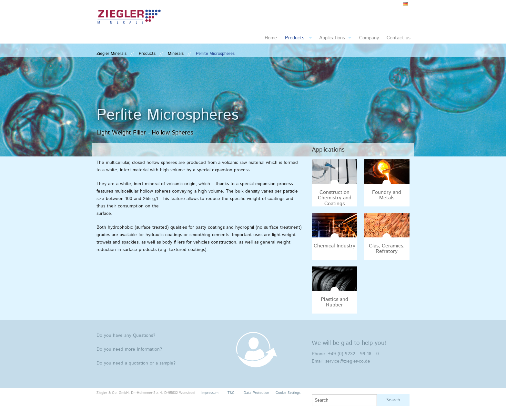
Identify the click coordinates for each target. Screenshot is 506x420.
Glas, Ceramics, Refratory (387, 249)
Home (271, 38)
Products (295, 38)
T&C (231, 393)
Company (369, 38)
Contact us (399, 38)
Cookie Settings (288, 393)
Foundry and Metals (387, 195)
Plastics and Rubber (334, 302)
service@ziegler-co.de (348, 361)
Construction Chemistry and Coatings (335, 198)
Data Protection (256, 393)
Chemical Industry (334, 246)
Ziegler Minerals (111, 54)
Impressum (210, 393)
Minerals (176, 54)
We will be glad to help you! (349, 343)
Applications (332, 38)
